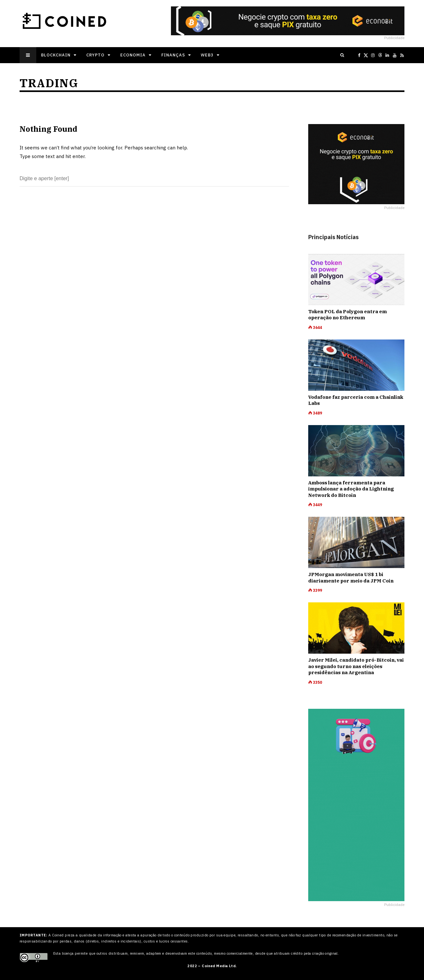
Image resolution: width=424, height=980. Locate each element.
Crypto (95, 55)
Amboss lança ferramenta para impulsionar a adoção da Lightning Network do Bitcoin (351, 489)
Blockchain (56, 55)
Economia (133, 55)
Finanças (173, 55)
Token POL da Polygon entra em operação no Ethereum (348, 315)
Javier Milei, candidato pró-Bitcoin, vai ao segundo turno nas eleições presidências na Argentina (356, 666)
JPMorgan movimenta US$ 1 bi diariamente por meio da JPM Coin (351, 578)
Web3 (207, 55)
